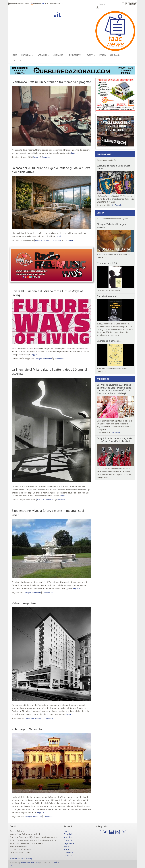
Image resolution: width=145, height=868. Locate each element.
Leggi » (75, 153)
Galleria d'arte (104, 154)
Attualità (43, 55)
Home (14, 55)
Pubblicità (36, 4)
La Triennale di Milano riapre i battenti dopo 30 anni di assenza (49, 371)
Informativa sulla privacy (21, 859)
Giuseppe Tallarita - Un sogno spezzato (111, 225)
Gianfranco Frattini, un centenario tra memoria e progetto (51, 82)
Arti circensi (103, 379)
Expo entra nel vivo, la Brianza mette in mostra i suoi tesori (48, 513)
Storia (103, 55)
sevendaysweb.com (30, 862)
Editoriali (27, 55)
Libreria (100, 213)
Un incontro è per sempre (109, 341)
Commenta (46, 157)
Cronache (59, 55)
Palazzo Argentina (24, 603)
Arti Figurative (117, 205)
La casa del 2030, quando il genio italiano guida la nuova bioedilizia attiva (51, 170)
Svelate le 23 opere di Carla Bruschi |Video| (114, 167)
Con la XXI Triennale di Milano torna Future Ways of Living (47, 293)
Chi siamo (116, 55)
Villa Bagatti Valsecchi (27, 729)
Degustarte (76, 55)
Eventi (91, 55)
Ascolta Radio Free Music (19, 4)
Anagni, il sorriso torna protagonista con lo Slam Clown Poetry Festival (114, 440)
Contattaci (17, 61)
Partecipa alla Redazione (53, 4)
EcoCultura (57, 240)
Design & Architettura (43, 240)
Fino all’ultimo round (107, 296)
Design (36, 157)
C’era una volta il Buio (107, 263)
